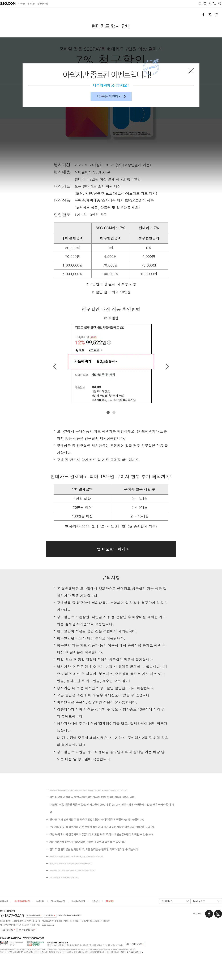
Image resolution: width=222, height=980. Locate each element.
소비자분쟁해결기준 (26, 930)
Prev (55, 367)
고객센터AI (49, 916)
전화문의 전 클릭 (33, 916)
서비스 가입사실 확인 (134, 944)
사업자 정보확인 (7, 930)
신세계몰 (31, 4)
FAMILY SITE (207, 902)
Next (167, 367)
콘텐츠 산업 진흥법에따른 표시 (131, 952)
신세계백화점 (43, 4)
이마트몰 (21, 4)
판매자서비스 (175, 902)
